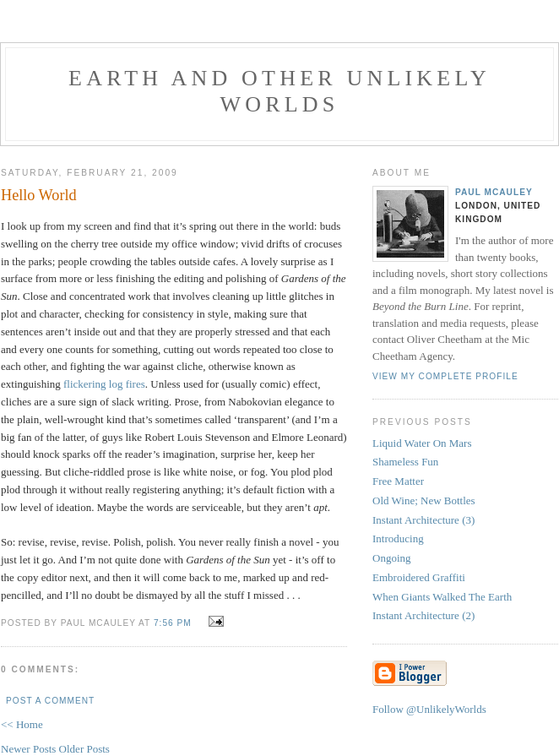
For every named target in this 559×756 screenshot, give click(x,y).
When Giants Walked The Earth (442, 597)
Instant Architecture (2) (423, 615)
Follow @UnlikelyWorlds (429, 709)
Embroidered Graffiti (419, 577)
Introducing (398, 538)
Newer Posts (30, 749)
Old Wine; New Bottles (424, 500)
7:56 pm (173, 623)
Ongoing (392, 558)
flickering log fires (104, 384)
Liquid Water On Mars (422, 443)
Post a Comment (50, 701)
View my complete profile (445, 376)
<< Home (22, 724)
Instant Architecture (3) (423, 520)
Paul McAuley (494, 192)
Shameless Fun (405, 462)
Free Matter (398, 481)
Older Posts (84, 749)
